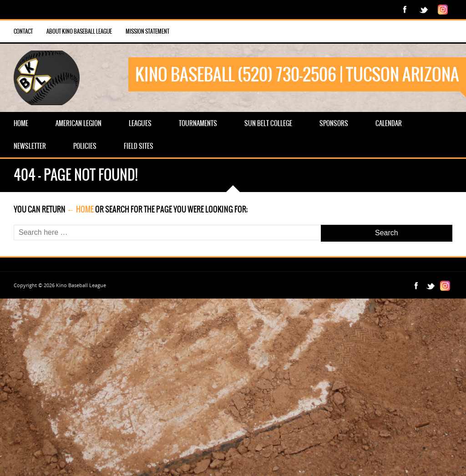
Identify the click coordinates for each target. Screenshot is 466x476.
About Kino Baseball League (79, 31)
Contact (23, 31)
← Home (80, 209)
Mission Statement (147, 31)
